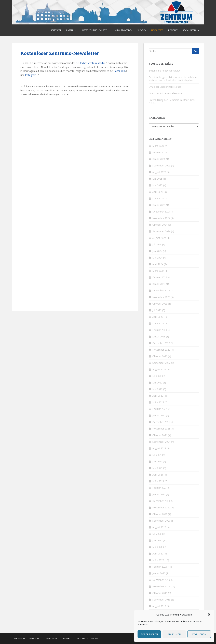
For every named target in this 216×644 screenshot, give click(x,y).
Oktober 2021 (160, 435)
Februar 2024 (160, 277)
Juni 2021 (157, 461)
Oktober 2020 (160, 514)
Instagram (32, 75)
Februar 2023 (160, 330)
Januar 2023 (159, 337)
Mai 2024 (157, 258)
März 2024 (158, 271)
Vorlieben (199, 634)
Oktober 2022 (160, 356)
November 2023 (161, 297)
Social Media (189, 30)
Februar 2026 (160, 152)
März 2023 (158, 323)
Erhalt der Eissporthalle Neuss (165, 87)
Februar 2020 (160, 567)
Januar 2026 (159, 159)
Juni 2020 (157, 540)
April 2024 (158, 264)
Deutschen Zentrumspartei (91, 63)
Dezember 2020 (161, 501)
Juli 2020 (157, 534)
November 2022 (161, 350)
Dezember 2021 (161, 422)
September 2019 (161, 600)
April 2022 (158, 396)
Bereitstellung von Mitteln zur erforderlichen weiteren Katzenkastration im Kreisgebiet (173, 79)
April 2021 (158, 475)
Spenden (142, 30)
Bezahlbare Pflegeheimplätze (165, 71)
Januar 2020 (159, 573)
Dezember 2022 (161, 343)
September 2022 (161, 363)
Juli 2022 (157, 376)
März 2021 (158, 481)
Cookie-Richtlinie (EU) (87, 638)
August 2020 (159, 527)
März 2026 (158, 146)
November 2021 (161, 429)
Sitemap (66, 638)
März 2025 (158, 198)
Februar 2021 (160, 488)
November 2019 (161, 586)
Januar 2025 (159, 205)
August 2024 (159, 238)
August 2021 (159, 448)
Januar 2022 (159, 415)
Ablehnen (174, 634)
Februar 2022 (160, 409)
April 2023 (158, 317)
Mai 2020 (157, 547)
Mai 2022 (157, 389)
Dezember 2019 (161, 580)
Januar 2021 (159, 494)
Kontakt (173, 30)
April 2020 (158, 554)
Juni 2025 (157, 179)
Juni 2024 (157, 251)
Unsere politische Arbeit (94, 30)
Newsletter (157, 30)
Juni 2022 (157, 383)
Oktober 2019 (160, 593)
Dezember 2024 (161, 212)
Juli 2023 (157, 310)
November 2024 (161, 218)
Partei (70, 30)
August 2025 (159, 172)
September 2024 (161, 231)
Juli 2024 (157, 244)
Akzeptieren (149, 634)
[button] (209, 614)
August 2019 (159, 606)
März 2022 (158, 402)
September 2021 (161, 442)
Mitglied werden (124, 30)
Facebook (120, 71)
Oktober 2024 (160, 225)
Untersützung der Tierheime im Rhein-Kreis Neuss (172, 101)
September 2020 (161, 521)
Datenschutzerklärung (27, 638)
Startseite (56, 30)
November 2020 (161, 507)
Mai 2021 (157, 468)
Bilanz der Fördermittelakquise (165, 93)
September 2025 (161, 166)
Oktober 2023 (160, 304)
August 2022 (159, 369)
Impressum (51, 638)
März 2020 (158, 560)
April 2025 (158, 192)
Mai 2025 (157, 185)
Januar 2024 (159, 284)
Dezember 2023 (161, 290)
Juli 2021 (157, 455)
